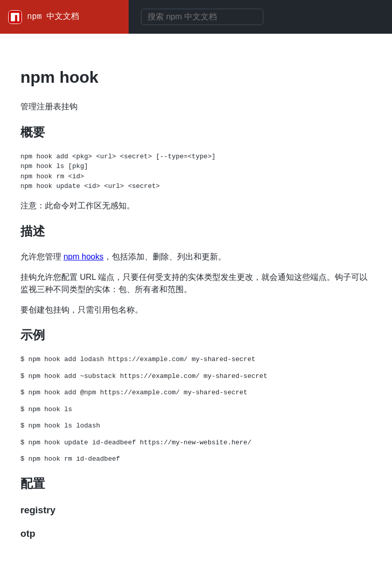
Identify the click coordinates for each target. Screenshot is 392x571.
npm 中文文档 (53, 17)
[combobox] (202, 17)
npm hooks (83, 257)
